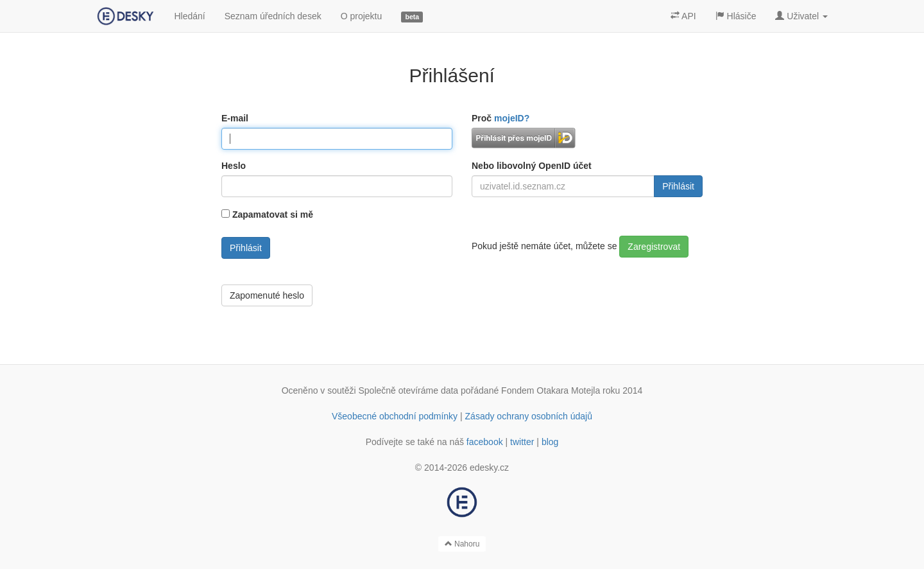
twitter (522, 442)
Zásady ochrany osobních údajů (529, 416)
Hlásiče (736, 16)
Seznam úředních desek (273, 16)
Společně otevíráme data (409, 390)
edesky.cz (489, 468)
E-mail (235, 118)
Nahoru (462, 544)
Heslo (234, 166)
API (683, 16)
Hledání (189, 16)
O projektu (362, 16)
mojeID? (512, 118)
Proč (501, 118)
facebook (485, 442)
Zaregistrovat (654, 247)
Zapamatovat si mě (273, 214)
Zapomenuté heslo (267, 295)
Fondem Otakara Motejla (551, 390)
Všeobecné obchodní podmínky (395, 416)
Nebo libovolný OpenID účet (532, 166)
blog (550, 442)
